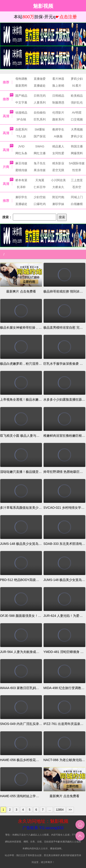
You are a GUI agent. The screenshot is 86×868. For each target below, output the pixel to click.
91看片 (77, 86)
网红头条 (21, 153)
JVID (21, 146)
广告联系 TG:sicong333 (43, 828)
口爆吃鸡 (40, 204)
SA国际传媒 (77, 163)
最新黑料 (21, 86)
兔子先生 (40, 163)
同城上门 (77, 197)
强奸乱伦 (77, 103)
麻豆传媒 (21, 163)
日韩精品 (58, 96)
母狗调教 (21, 79)
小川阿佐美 (58, 180)
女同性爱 (58, 153)
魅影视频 (43, 6)
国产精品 (21, 96)
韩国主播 (77, 146)
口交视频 (77, 119)
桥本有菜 (21, 180)
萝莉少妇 (77, 79)
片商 (6, 167)
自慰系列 (21, 129)
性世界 (77, 170)
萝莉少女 (77, 136)
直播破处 (40, 86)
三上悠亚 (77, 180)
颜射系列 (58, 119)
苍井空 (77, 187)
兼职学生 (21, 197)
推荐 (6, 82)
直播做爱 (40, 79)
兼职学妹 (58, 204)
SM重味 (40, 129)
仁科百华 (40, 187)
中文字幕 (21, 103)
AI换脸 (58, 136)
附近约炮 (58, 197)
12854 (60, 810)
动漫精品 (21, 113)
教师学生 (58, 129)
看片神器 (58, 79)
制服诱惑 (58, 103)
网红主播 (40, 153)
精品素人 (58, 146)
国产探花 (40, 136)
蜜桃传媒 (21, 170)
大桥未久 (58, 187)
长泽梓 (21, 187)
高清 (6, 116)
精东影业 (58, 163)
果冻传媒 (40, 170)
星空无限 (58, 170)
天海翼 (40, 180)
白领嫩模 (77, 204)
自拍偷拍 (40, 113)
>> (70, 810)
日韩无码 (40, 96)
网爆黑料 (77, 153)
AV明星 (77, 113)
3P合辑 (21, 119)
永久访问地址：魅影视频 (43, 821)
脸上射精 (58, 86)
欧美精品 (77, 96)
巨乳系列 (40, 119)
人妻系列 (40, 103)
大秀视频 (77, 129)
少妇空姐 (40, 197)
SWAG (40, 146)
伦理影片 (58, 113)
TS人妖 (21, 136)
